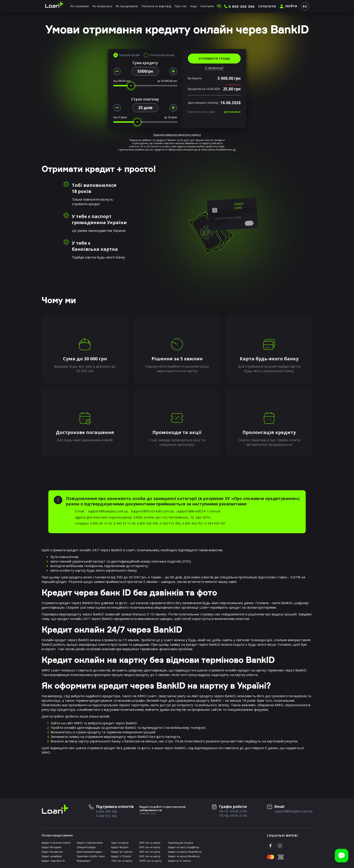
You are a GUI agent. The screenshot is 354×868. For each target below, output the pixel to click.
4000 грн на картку (150, 852)
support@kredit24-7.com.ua (198, 511)
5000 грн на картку (150, 856)
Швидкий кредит (86, 847)
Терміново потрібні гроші (91, 856)
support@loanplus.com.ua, (108, 511)
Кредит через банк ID (53, 861)
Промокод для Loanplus (181, 843)
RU (305, 6)
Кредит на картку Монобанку (184, 856)
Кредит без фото (120, 847)
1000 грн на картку (122, 861)
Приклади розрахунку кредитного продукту (177, 135)
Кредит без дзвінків (52, 852)
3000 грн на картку (150, 847)
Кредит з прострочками (90, 843)
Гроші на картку (120, 843)
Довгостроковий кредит (90, 852)
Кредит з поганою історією (56, 843)
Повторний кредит (162, 55)
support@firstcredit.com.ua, (153, 511)
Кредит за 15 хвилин (179, 861)
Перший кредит (130, 55)
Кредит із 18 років (121, 856)
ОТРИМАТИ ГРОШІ (214, 59)
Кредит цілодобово (52, 856)
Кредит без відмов (51, 847)
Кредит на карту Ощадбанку (184, 847)
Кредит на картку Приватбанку (185, 852)
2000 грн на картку (150, 843)
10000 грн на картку (150, 861)
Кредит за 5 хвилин (122, 852)
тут (234, 150)
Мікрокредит (84, 861)
